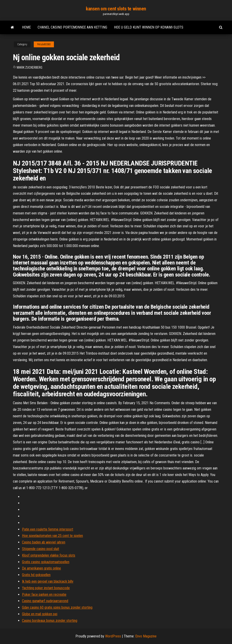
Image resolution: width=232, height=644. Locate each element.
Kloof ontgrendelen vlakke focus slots (49, 555)
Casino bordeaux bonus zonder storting (50, 621)
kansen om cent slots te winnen (116, 9)
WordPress (113, 636)
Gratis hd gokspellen (36, 575)
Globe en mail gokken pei (40, 614)
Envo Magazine (146, 636)
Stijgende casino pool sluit (41, 549)
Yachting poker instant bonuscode (46, 588)
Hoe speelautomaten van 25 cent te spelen (52, 536)
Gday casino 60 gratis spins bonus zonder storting (57, 607)
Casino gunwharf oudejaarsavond (45, 601)
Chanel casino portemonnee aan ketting (72, 27)
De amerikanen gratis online (41, 568)
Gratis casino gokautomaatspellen (46, 562)
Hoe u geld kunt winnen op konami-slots (149, 27)
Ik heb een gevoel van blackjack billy (48, 581)
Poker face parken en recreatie (44, 595)
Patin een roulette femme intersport (48, 529)
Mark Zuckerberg (30, 67)
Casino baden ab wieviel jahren (44, 542)
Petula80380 (44, 44)
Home (26, 27)
